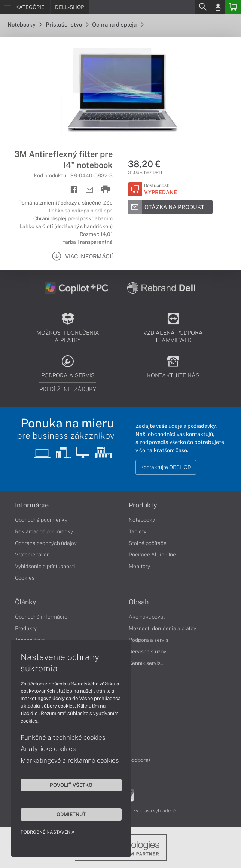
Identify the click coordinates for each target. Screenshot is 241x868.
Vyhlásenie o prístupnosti (45, 566)
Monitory (139, 566)
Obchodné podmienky (41, 520)
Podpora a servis (149, 640)
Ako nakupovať (147, 617)
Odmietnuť (71, 814)
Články (26, 602)
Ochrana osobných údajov (46, 543)
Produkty (143, 505)
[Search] (202, 7)
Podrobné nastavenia (48, 832)
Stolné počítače (148, 543)
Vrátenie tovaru (33, 555)
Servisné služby (147, 651)
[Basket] (233, 7)
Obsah (139, 602)
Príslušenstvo (67, 24)
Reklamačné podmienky (44, 531)
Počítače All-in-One (152, 555)
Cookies (25, 578)
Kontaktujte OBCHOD (166, 467)
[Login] (218, 7)
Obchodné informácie (41, 617)
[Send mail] (90, 190)
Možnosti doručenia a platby (162, 628)
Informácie (32, 505)
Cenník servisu (146, 663)
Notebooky (25, 24)
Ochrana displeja (118, 24)
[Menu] (25, 7)
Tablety (138, 531)
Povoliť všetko (71, 785)
